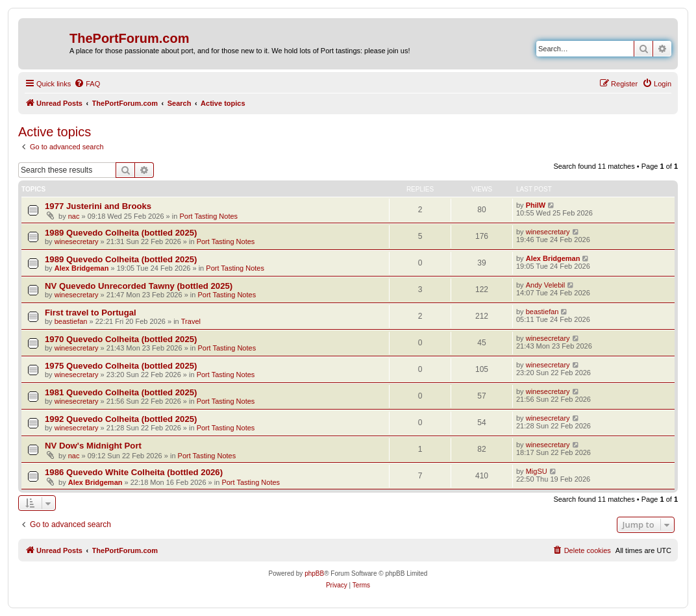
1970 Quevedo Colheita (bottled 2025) (121, 339)
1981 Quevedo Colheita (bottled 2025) (121, 392)
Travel (191, 321)
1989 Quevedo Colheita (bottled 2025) (121, 233)
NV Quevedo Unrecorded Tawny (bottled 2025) (139, 286)
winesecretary (77, 241)
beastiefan (71, 321)
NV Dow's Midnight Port (93, 446)
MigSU (537, 471)
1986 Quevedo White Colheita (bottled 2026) (134, 472)
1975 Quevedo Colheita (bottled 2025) (121, 366)
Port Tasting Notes (208, 216)
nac (74, 216)
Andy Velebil (546, 285)
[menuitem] (87, 84)
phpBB (314, 573)
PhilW (536, 205)
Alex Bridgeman (82, 268)
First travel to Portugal (91, 313)
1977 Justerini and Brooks (98, 206)
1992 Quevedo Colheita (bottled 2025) (121, 419)
